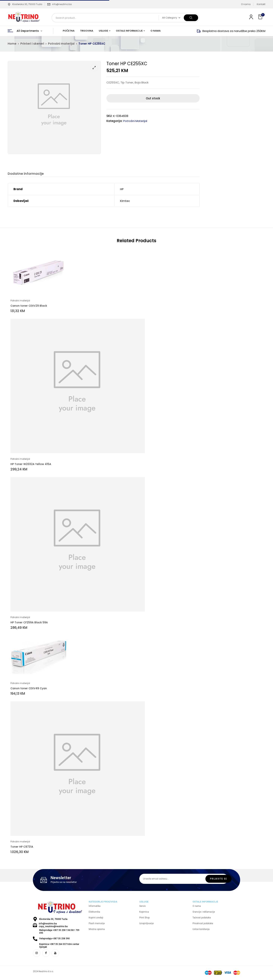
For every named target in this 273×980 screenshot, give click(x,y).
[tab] (26, 174)
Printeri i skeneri (32, 44)
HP (122, 189)
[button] (261, 17)
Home (12, 44)
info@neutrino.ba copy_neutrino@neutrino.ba (53, 925)
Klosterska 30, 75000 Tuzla (25, 4)
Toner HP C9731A (22, 847)
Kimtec (125, 201)
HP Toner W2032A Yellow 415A (31, 464)
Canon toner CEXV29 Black (29, 306)
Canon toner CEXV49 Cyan (29, 689)
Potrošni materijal (61, 44)
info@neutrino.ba (62, 4)
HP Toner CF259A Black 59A (29, 623)
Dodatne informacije (26, 174)
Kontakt (261, 4)
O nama (246, 4)
